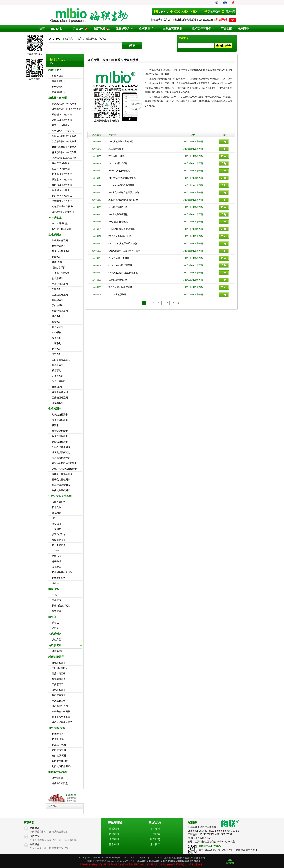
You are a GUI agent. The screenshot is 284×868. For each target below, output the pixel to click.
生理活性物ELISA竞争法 (64, 136)
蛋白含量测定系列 (61, 360)
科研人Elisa (58, 76)
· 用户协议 (154, 844)
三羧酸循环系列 (60, 295)
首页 (44, 28)
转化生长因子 (59, 663)
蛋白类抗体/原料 (60, 761)
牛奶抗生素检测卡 (61, 490)
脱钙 (54, 518)
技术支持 (57, 507)
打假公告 (156, 20)
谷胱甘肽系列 (59, 268)
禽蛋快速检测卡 (60, 442)
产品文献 (225, 28)
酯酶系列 (57, 289)
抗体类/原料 (58, 734)
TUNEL (56, 551)
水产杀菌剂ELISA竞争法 (64, 158)
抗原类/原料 (58, 739)
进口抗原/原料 (59, 756)
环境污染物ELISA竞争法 (64, 147)
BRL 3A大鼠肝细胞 (118, 163)
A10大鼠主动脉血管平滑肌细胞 (124, 193)
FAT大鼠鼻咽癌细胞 (118, 214)
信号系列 (57, 349)
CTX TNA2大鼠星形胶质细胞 (123, 244)
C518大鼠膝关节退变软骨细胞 (123, 273)
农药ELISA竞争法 (61, 163)
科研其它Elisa (59, 92)
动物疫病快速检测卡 (62, 474)
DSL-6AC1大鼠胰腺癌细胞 (121, 229)
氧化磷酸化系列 (60, 241)
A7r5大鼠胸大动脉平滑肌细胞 (123, 200)
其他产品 (57, 640)
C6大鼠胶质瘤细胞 (118, 280)
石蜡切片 (57, 529)
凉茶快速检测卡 (60, 420)
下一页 (176, 303)
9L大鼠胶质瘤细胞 (117, 207)
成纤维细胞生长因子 (62, 722)
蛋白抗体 (82, 29)
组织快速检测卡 (60, 415)
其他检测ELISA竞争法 (63, 212)
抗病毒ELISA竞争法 (62, 196)
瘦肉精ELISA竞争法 (62, 185)
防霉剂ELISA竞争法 (62, 201)
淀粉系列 (57, 316)
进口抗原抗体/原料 (61, 766)
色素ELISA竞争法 (61, 169)
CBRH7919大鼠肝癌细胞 (120, 265)
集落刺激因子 (59, 679)
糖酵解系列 (58, 300)
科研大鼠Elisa (59, 81)
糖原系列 (57, 371)
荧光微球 (57, 567)
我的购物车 (214, 11)
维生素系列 (58, 376)
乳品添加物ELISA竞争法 (64, 142)
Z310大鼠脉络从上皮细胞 (121, 142)
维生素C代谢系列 (61, 273)
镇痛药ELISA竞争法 (62, 120)
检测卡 (55, 425)
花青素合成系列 (60, 392)
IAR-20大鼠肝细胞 (117, 294)
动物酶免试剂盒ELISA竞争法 (66, 109)
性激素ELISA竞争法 (62, 179)
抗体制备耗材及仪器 (62, 572)
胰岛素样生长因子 (61, 706)
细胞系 (116, 60)
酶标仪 (55, 623)
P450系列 (57, 333)
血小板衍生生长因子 (62, 717)
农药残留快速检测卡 (62, 458)
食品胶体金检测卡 (61, 485)
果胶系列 (57, 257)
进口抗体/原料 (59, 750)
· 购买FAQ (154, 839)
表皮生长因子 (59, 701)
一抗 (54, 595)
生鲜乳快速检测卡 (61, 447)
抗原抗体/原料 (59, 745)
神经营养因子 (59, 695)
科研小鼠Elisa (59, 87)
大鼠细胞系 (131, 60)
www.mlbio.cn (118, 861)
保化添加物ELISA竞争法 (64, 152)
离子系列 (57, 338)
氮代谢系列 (58, 278)
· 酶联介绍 (113, 829)
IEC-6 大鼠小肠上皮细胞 (120, 287)
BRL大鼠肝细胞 (116, 156)
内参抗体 (57, 600)
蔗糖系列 (57, 322)
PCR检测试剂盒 (60, 224)
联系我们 (167, 20)
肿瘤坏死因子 (59, 674)
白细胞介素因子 (60, 668)
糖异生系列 (58, 365)
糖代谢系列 (58, 327)
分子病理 (57, 562)
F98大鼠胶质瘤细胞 (118, 222)
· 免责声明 (113, 839)
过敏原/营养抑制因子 (62, 207)
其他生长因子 (59, 690)
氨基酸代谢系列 (60, 284)
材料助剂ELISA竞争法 (63, 131)
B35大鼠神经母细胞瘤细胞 (121, 185)
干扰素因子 (58, 684)
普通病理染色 (59, 534)
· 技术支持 (154, 829)
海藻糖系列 (58, 403)
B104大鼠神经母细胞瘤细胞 (122, 178)
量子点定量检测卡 (61, 480)
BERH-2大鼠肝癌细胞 (119, 171)
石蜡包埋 (57, 524)
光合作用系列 (59, 381)
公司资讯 (242, 28)
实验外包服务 (59, 502)
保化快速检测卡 (60, 436)
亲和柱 (55, 583)
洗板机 (55, 628)
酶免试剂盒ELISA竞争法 (64, 104)
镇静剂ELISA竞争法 (62, 114)
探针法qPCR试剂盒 (61, 229)
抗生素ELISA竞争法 (62, 174)
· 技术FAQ (154, 834)
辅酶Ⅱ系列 (57, 262)
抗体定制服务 (59, 578)
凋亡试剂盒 (58, 778)
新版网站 (221, 20)
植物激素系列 (59, 246)
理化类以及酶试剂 (61, 452)
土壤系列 (57, 343)
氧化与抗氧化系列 (61, 251)
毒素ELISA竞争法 (61, 125)
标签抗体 (57, 611)
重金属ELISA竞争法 (62, 190)
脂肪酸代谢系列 (60, 311)
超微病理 (57, 556)
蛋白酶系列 (58, 306)
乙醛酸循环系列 (60, 398)
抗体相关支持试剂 (61, 606)
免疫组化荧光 (59, 540)
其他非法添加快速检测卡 (64, 469)
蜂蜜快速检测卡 (60, 431)
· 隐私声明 (113, 844)
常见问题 (57, 513)
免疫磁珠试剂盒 (60, 783)
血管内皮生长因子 (61, 712)
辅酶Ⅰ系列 (57, 387)
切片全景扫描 (59, 545)
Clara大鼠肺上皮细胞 (119, 258)
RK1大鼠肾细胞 (116, 149)
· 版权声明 (113, 834)
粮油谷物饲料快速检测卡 (64, 463)
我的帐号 (230, 11)
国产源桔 (103, 29)
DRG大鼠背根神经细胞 (120, 236)
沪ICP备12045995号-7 (153, 858)
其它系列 (57, 354)
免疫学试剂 (58, 651)
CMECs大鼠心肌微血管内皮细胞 (124, 251)
